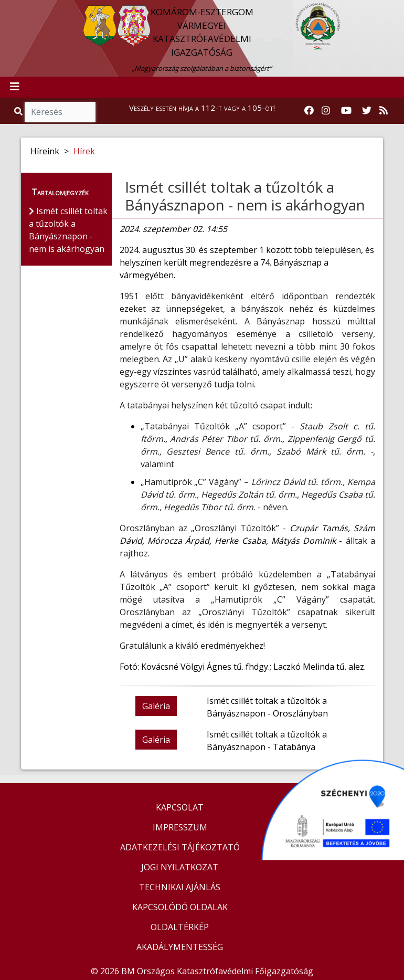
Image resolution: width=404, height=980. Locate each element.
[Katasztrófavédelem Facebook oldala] (309, 111)
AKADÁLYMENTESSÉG (180, 947)
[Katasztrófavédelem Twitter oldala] (367, 111)
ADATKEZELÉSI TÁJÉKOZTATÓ (180, 847)
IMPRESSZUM (180, 827)
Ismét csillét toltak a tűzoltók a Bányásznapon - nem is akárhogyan (245, 196)
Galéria (156, 706)
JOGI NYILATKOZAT (180, 867)
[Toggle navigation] (15, 87)
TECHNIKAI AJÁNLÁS (180, 887)
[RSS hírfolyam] (384, 111)
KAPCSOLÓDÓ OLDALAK (180, 907)
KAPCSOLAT (180, 807)
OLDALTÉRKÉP (180, 927)
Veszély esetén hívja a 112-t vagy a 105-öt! (202, 108)
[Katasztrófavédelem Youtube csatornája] (346, 111)
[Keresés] (60, 112)
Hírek (84, 151)
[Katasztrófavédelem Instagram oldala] (326, 111)
